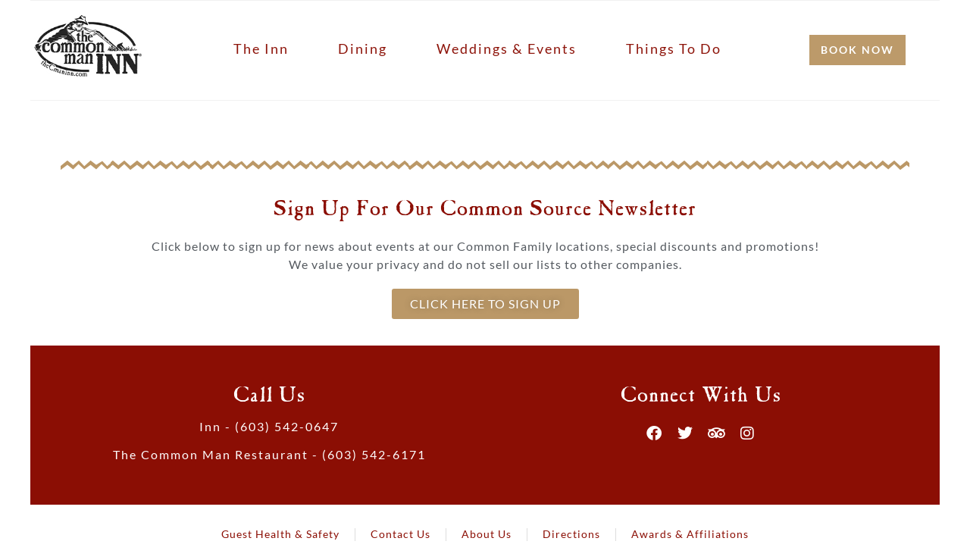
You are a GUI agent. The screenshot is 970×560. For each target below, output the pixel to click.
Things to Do (674, 48)
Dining (363, 48)
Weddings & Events (507, 48)
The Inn (261, 48)
